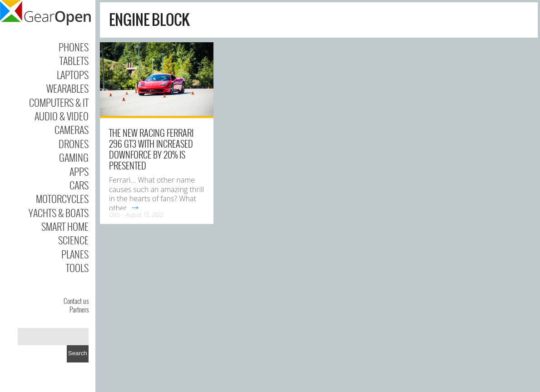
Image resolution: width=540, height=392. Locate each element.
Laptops (73, 74)
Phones (74, 47)
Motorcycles (62, 198)
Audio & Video (62, 116)
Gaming (74, 157)
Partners (79, 309)
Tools (77, 268)
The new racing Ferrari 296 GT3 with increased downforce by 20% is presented (151, 149)
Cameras (72, 129)
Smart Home (65, 226)
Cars (79, 185)
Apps (79, 171)
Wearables (67, 88)
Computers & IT (59, 102)
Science (73, 240)
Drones (74, 144)
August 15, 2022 (145, 215)
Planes (75, 254)
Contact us (76, 301)
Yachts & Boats (59, 213)
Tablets (74, 60)
